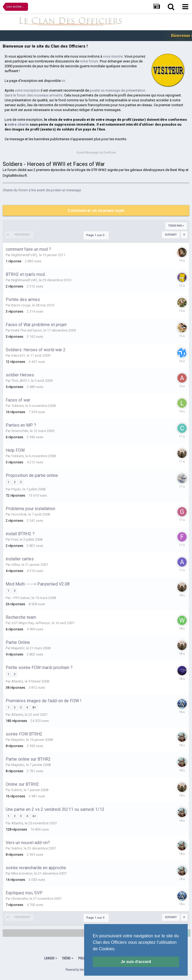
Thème (68, 958)
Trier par (176, 226)
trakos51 (18, 355)
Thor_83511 (20, 381)
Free (15, 539)
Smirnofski (20, 431)
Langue (51, 958)
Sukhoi (17, 790)
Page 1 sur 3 (96, 235)
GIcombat (19, 514)
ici (63, 81)
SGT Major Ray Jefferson (31, 623)
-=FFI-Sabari (21, 598)
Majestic (18, 648)
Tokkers (18, 406)
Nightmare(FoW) (24, 255)
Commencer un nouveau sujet (96, 210)
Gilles (16, 565)
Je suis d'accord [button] (136, 962)
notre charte (18, 124)
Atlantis (17, 681)
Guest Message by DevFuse (96, 153)
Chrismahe (20, 899)
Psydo (16, 489)
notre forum (89, 61)
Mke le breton (22, 873)
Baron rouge (21, 305)
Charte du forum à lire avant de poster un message (42, 190)
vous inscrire (113, 56)
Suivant (171, 235)
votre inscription (27, 90)
